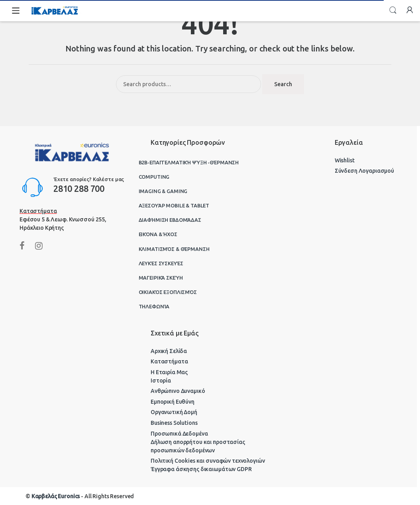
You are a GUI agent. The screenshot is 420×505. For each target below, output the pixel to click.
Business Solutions (174, 423)
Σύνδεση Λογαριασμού (364, 171)
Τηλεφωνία (154, 306)
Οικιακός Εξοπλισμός (168, 292)
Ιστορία (161, 381)
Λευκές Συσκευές (161, 263)
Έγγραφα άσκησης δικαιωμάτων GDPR (201, 469)
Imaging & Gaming (163, 191)
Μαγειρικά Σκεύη (161, 278)
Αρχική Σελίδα (169, 351)
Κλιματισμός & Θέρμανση (174, 249)
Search (393, 10)
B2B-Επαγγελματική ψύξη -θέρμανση (189, 162)
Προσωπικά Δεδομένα (179, 434)
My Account (410, 10)
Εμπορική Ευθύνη (173, 402)
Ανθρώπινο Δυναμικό (178, 391)
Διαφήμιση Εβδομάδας (170, 220)
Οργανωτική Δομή (174, 412)
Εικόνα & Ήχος (158, 234)
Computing (154, 177)
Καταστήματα (169, 361)
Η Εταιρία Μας (169, 372)
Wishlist (345, 160)
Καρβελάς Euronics (56, 496)
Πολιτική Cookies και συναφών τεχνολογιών (208, 461)
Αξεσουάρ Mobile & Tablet (174, 205)
